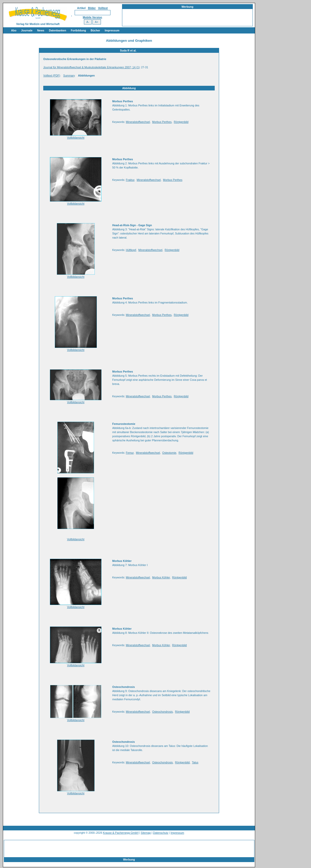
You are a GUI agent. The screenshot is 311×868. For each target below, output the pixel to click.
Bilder (92, 8)
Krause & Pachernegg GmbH (121, 833)
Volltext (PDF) (52, 75)
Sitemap (146, 833)
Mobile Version (92, 17)
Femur (130, 453)
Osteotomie (169, 453)
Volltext (103, 8)
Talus (195, 762)
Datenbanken (58, 30)
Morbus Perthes (162, 122)
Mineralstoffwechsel (138, 122)
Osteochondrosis (162, 712)
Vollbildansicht (76, 138)
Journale (27, 30)
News (41, 30)
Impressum (112, 30)
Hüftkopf (131, 250)
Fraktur (130, 180)
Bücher (95, 30)
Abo (14, 30)
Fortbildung (78, 30)
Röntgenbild (181, 122)
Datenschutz (161, 833)
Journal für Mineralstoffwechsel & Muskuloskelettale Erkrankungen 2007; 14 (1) (91, 67)
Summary (69, 75)
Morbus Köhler (161, 577)
